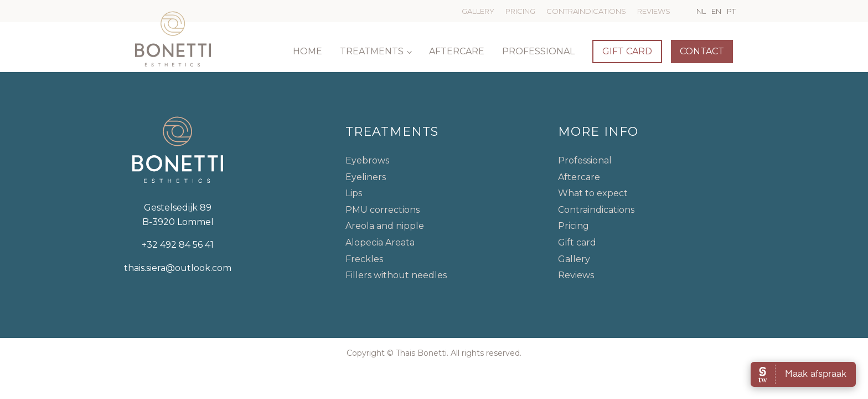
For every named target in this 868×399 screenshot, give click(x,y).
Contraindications (586, 11)
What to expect (593, 193)
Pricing (520, 11)
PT (731, 11)
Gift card (627, 51)
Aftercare (457, 51)
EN (716, 11)
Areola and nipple (385, 226)
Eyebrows (367, 160)
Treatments (372, 51)
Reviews (654, 11)
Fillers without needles (396, 275)
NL (701, 11)
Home (308, 51)
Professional (538, 51)
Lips (354, 193)
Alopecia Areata (380, 242)
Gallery (478, 11)
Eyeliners (366, 177)
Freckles (364, 259)
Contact (702, 51)
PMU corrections (383, 210)
